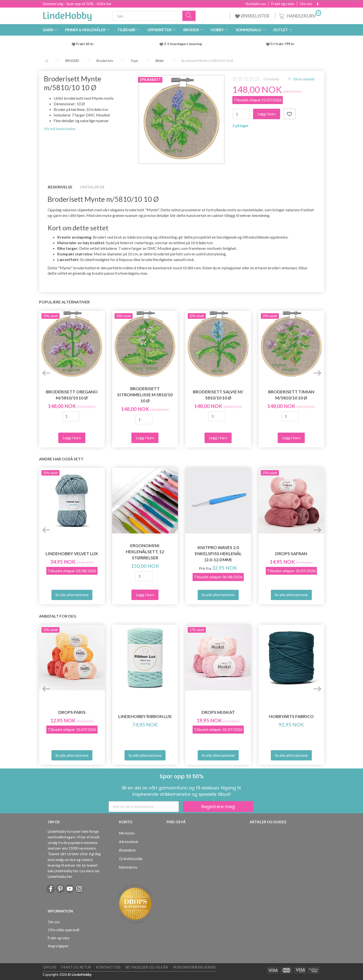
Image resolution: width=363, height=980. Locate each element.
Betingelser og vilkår (147, 967)
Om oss (306, 4)
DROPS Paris (72, 712)
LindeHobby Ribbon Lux (145, 716)
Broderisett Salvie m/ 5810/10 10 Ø (218, 395)
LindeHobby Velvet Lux (72, 554)
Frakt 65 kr (85, 44)
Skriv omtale (304, 79)
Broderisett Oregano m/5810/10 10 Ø (72, 395)
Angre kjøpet (58, 946)
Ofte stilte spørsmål (64, 930)
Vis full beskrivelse (60, 129)
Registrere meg (218, 807)
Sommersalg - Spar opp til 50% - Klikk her (77, 4)
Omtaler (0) (92, 187)
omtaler (272, 79)
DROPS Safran (291, 554)
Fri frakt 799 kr (282, 44)
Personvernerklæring (194, 967)
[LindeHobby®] (67, 15)
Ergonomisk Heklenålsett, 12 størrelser (145, 552)
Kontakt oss (256, 4)
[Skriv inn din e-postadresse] (144, 807)
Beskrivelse (60, 187)
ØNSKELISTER (253, 16)
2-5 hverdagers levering (184, 44)
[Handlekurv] (300, 15)
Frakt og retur (283, 4)
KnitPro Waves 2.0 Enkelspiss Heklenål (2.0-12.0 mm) (218, 554)
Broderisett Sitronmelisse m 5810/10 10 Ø (145, 395)
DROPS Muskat (218, 712)
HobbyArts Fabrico (291, 716)
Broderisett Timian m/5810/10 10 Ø (291, 395)
